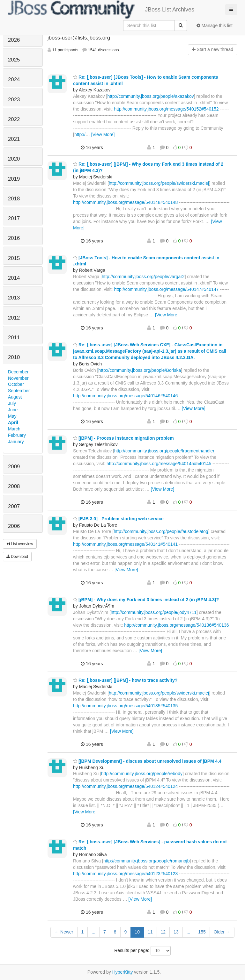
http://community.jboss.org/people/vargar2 (143, 277)
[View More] (103, 134)
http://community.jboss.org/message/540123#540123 (125, 874)
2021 (14, 139)
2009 (14, 467)
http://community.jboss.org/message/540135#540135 (125, 706)
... (93, 932)
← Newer (64, 932)
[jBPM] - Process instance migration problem (123, 438)
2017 (14, 218)
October (16, 384)
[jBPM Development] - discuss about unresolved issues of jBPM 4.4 (147, 761)
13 (176, 932)
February (17, 435)
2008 (14, 486)
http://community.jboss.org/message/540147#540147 (166, 289)
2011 (14, 338)
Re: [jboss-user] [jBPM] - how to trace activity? (125, 680)
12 (163, 932)
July (12, 403)
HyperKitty (123, 972)
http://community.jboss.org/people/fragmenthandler (164, 451)
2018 (14, 199)
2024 (14, 79)
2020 (14, 159)
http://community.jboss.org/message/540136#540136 (176, 625)
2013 (14, 298)
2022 (14, 119)
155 (202, 932)
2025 (14, 60)
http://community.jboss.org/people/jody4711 (154, 612)
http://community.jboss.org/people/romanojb (147, 861)
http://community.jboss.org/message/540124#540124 (125, 786)
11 (150, 932)
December (18, 372)
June (13, 410)
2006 (14, 526)
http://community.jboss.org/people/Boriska (140, 370)
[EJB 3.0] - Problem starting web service (118, 519)
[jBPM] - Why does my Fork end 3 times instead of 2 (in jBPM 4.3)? (146, 600)
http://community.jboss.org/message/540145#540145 (159, 464)
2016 (14, 238)
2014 (14, 278)
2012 (14, 318)
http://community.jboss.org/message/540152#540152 (166, 109)
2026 (14, 40)
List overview (20, 544)
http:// (80, 134)
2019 (14, 179)
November (18, 378)
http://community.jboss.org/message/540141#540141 (125, 544)
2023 (14, 100)
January (16, 442)
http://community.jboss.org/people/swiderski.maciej (159, 183)
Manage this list (215, 25)
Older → (222, 932)
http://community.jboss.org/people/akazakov (150, 96)
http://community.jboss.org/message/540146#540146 (125, 396)
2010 (14, 357)
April (13, 422)
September (19, 391)
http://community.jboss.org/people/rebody (142, 774)
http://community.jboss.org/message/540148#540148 (125, 202)
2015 (14, 258)
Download (17, 557)
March (14, 429)
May (12, 416)
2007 (14, 506)
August (15, 397)
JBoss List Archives (101, 10)
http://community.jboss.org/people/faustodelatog (161, 531)
